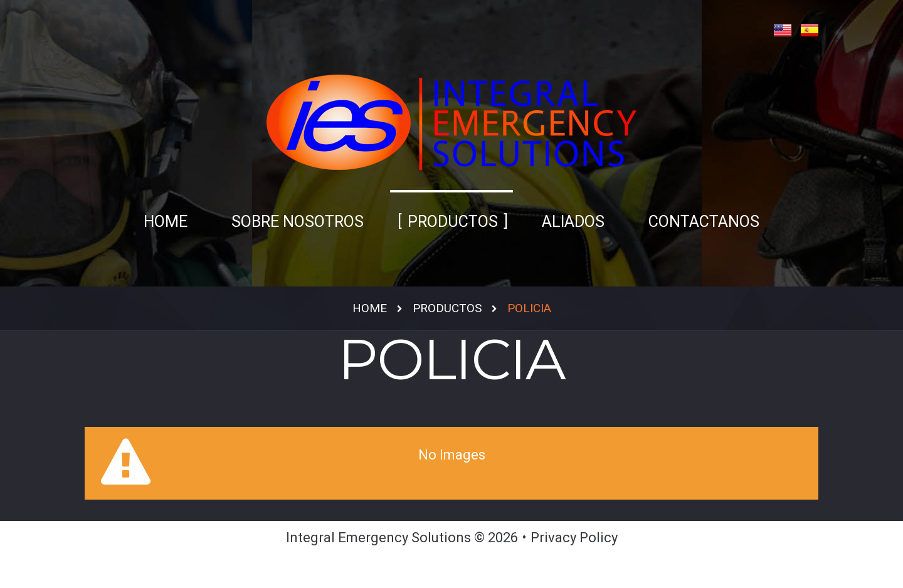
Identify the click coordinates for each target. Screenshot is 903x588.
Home (370, 308)
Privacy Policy (574, 538)
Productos (447, 308)
